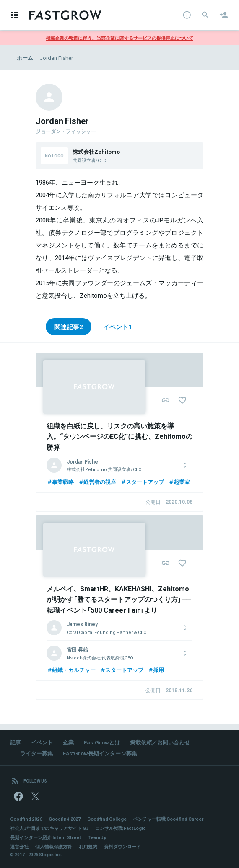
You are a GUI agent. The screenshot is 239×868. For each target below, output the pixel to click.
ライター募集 (36, 753)
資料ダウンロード (122, 846)
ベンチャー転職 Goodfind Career (168, 819)
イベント (42, 742)
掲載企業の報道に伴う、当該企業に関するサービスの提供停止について (120, 38)
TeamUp (97, 837)
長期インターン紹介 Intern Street (45, 837)
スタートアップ (142, 482)
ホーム (25, 58)
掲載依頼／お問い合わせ (160, 742)
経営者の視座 (97, 482)
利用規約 (88, 846)
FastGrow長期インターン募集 (100, 753)
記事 (16, 742)
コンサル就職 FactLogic (121, 828)
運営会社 (19, 846)
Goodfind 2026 (26, 819)
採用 (156, 670)
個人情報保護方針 (54, 846)
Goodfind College (107, 819)
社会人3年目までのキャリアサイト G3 (49, 828)
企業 (68, 742)
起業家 (179, 482)
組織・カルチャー (71, 670)
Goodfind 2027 (65, 819)
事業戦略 (60, 482)
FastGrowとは (102, 742)
